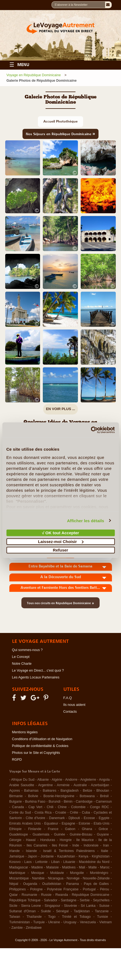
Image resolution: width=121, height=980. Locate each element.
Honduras (48, 840)
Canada (18, 807)
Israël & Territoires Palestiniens (69, 851)
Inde (76, 845)
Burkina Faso (35, 802)
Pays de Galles (96, 884)
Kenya (83, 856)
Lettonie (41, 862)
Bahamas (31, 791)
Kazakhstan (66, 856)
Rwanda (62, 895)
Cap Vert (35, 807)
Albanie (43, 780)
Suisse (104, 906)
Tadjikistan (82, 911)
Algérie (57, 780)
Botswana (87, 796)
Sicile (13, 906)
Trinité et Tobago (76, 917)
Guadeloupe (19, 834)
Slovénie (71, 906)
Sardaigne (68, 900)
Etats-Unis (102, 823)
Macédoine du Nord (94, 862)
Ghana (87, 829)
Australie (80, 785)
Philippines (18, 889)
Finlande (35, 829)
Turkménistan (20, 922)
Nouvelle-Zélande (96, 878)
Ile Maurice (85, 840)
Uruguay (70, 922)
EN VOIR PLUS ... (60, 409)
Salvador (51, 900)
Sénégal (62, 911)
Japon (32, 856)
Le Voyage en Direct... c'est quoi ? (38, 671)
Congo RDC (100, 807)
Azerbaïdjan (100, 785)
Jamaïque (17, 856)
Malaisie (52, 867)
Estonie (85, 823)
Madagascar (19, 867)
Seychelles (101, 900)
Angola (104, 780)
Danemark (57, 818)
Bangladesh (70, 791)
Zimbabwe (34, 928)
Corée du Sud (20, 813)
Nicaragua (56, 878)
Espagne (68, 823)
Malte (93, 867)
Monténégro (99, 873)
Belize (88, 791)
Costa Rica (43, 813)
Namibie (38, 878)
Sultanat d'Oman (23, 911)
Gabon (70, 829)
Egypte (104, 818)
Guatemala (41, 834)
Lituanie (69, 862)
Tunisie (103, 917)
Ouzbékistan (52, 884)
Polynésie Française (63, 889)
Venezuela (88, 922)
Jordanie (47, 856)
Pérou (104, 889)
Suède (46, 911)
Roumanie (29, 895)
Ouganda (30, 884)
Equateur (51, 823)
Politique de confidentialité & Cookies (40, 746)
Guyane (103, 834)
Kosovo (15, 862)
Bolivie (33, 796)
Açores (15, 791)
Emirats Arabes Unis (25, 823)
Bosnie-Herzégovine (59, 796)
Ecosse (89, 818)
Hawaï (31, 840)
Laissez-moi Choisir (61, 541)
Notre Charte (22, 664)
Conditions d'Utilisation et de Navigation (42, 739)
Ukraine (54, 922)
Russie (46, 895)
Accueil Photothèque (60, 121)
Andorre (71, 780)
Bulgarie (16, 802)
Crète (74, 813)
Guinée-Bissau (81, 834)
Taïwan (15, 917)
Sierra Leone (31, 906)
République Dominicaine (91, 895)
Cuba (86, 813)
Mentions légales (25, 732)
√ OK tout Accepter (60, 533)
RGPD (17, 760)
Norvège (73, 878)
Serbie (85, 900)
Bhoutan (103, 791)
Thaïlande (34, 917)
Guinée (60, 834)
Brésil (104, 796)
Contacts (70, 712)
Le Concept (21, 657)
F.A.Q (68, 698)
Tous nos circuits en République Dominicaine (60, 603)
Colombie (78, 807)
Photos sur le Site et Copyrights (36, 753)
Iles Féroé (60, 845)
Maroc (105, 867)
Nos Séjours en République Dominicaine (60, 133)
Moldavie (57, 873)
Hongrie (66, 840)
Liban (56, 862)
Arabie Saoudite (22, 785)
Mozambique (19, 878)
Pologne (36, 889)
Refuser (61, 550)
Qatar (14, 895)
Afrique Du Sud (23, 780)
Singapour (53, 906)
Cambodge (84, 802)
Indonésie (91, 845)
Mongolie (77, 873)
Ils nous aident (74, 705)
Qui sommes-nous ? (27, 650)
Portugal (89, 889)
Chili (50, 807)
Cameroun (104, 802)
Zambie (17, 928)
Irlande (15, 851)
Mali (82, 867)
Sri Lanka (88, 906)
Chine (62, 807)
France (53, 829)
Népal (14, 884)
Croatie (61, 813)
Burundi (54, 802)
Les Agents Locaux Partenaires (36, 677)
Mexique (38, 873)
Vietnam (106, 922)
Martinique (17, 873)
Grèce (103, 829)
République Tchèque (25, 900)
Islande (31, 851)
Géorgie (15, 840)
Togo (52, 917)
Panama (73, 884)
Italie (105, 851)
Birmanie (16, 796)
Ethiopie (16, 829)
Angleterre (88, 780)
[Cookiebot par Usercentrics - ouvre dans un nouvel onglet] (91, 430)
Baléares (50, 791)
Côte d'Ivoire (36, 818)
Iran (106, 845)
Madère (37, 867)
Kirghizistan (101, 856)
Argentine (46, 785)
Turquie (39, 922)
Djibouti (74, 818)
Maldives (69, 867)
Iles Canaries (37, 845)
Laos (28, 862)
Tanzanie (102, 911)
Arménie (63, 785)
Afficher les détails (85, 520)
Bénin (68, 802)
